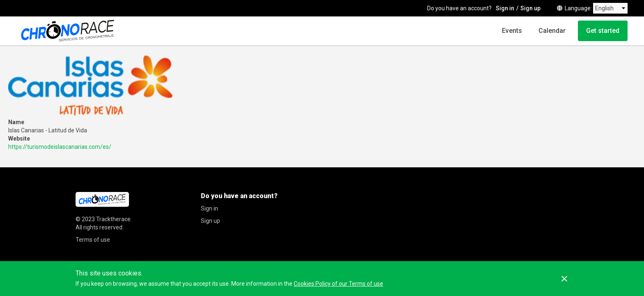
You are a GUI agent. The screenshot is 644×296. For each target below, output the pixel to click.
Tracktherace (113, 219)
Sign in (505, 8)
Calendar (552, 31)
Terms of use (93, 240)
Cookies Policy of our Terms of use (338, 284)
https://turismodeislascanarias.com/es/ (60, 147)
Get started (603, 31)
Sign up (530, 8)
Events (512, 31)
